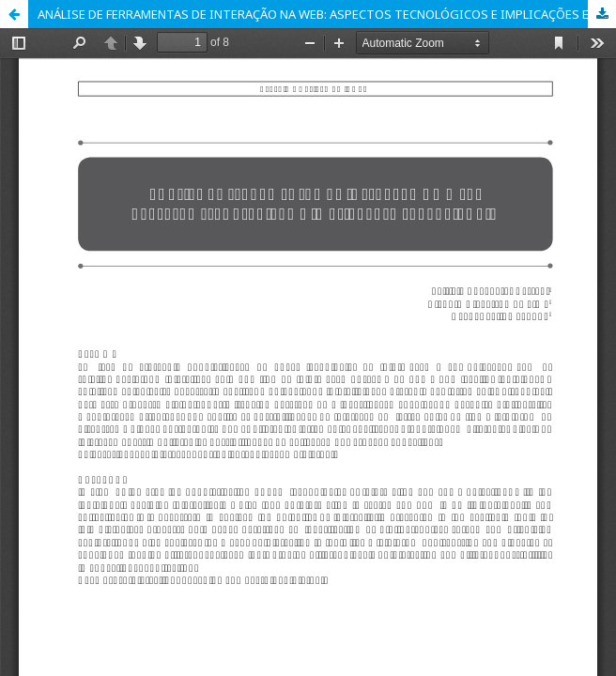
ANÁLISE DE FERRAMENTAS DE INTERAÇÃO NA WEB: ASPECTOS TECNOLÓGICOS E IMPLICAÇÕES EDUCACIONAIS (327, 14)
